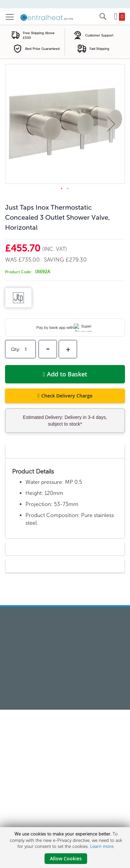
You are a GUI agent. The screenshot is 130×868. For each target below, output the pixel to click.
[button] (111, 124)
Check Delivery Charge (67, 396)
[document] (66, 848)
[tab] (65, 451)
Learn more (102, 846)
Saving (55, 260)
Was (12, 260)
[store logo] (47, 17)
